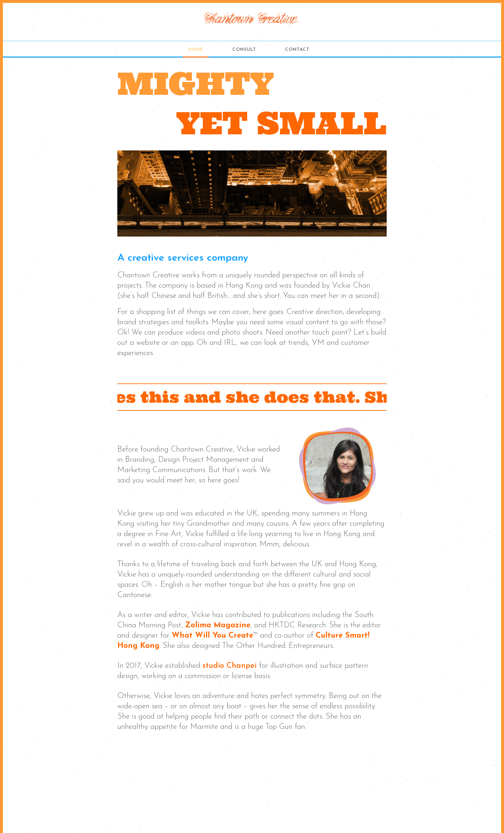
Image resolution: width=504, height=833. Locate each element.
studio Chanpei (230, 666)
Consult (244, 50)
